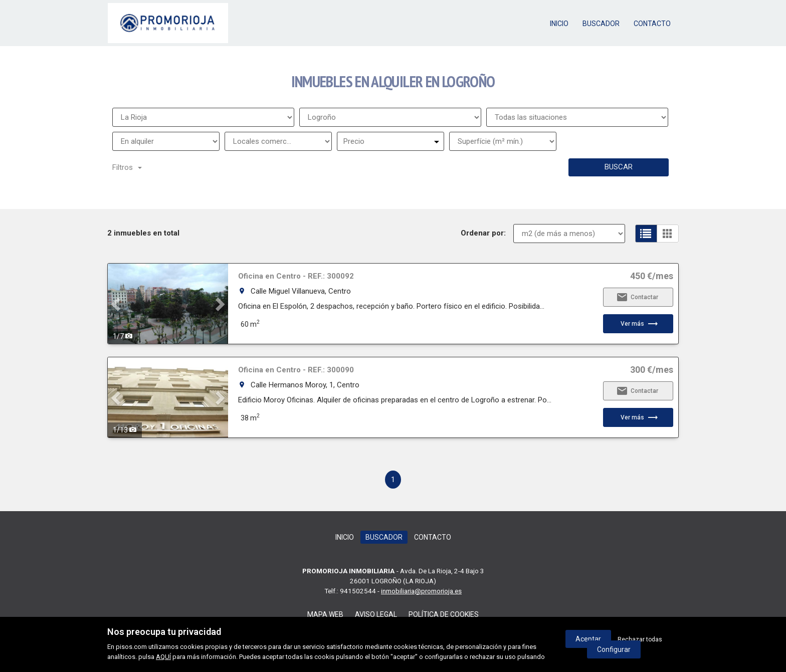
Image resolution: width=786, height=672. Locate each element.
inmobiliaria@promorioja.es (421, 591)
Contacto (652, 24)
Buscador (601, 24)
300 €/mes (652, 370)
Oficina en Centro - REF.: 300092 (296, 276)
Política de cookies (444, 614)
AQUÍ (163, 657)
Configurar (614, 649)
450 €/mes (652, 276)
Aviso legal (376, 614)
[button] (117, 304)
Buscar (619, 167)
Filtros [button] (127, 167)
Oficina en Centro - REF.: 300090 (296, 370)
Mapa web (325, 614)
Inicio (559, 24)
